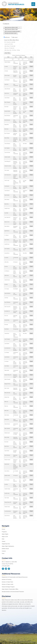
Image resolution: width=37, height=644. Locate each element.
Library (4, 541)
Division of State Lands (8, 584)
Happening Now (6, 544)
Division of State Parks (7, 582)
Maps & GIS (5, 537)
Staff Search (7, 37)
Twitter (6, 569)
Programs (4, 532)
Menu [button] (33, 5)
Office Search (15, 37)
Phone (21, 57)
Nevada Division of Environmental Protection (13, 592)
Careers (4, 551)
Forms (3, 529)
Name (8, 57)
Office (26, 57)
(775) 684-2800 (6, 566)
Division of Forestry (7, 579)
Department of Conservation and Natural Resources (15, 577)
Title (16, 57)
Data (3, 539)
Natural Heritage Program (8, 587)
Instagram (9, 569)
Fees (3, 553)
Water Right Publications (8, 546)
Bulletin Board (5, 549)
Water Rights (5, 534)
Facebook (3, 569)
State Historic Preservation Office (10, 589)
